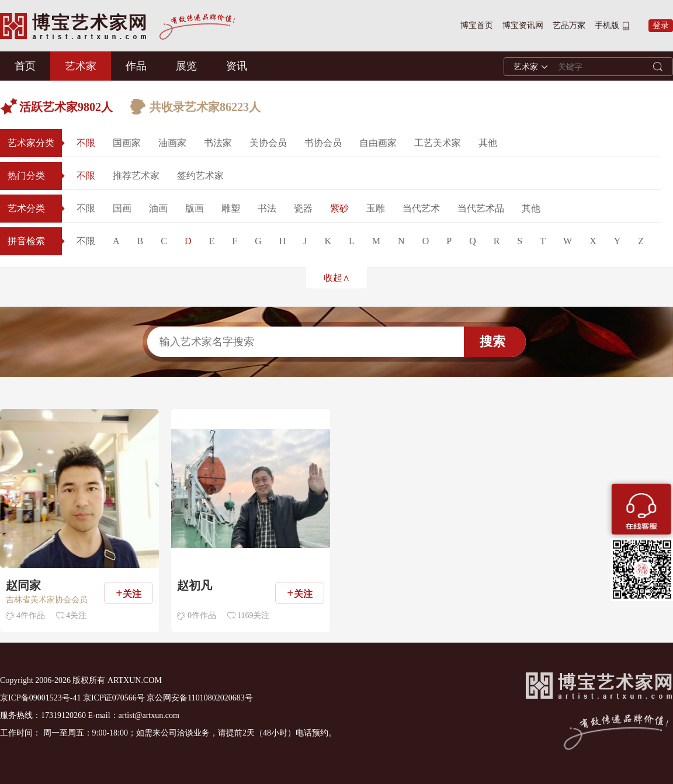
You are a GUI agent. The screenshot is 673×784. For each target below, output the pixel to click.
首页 (25, 66)
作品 (136, 66)
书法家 (218, 143)
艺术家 (81, 66)
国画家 (127, 143)
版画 (195, 208)
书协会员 (323, 143)
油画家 (172, 143)
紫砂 (339, 208)
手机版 (607, 25)
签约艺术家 (200, 176)
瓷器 (303, 208)
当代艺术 (421, 208)
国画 (122, 208)
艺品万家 (569, 25)
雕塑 (231, 208)
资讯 (237, 66)
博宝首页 (477, 25)
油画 (158, 208)
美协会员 (268, 143)
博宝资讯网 (523, 25)
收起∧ (337, 278)
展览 (186, 66)
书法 (267, 208)
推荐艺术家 (136, 176)
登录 (661, 25)
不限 (86, 143)
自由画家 (378, 143)
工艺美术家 (438, 143)
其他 (488, 143)
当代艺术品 (481, 208)
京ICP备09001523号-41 (40, 698)
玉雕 (376, 208)
